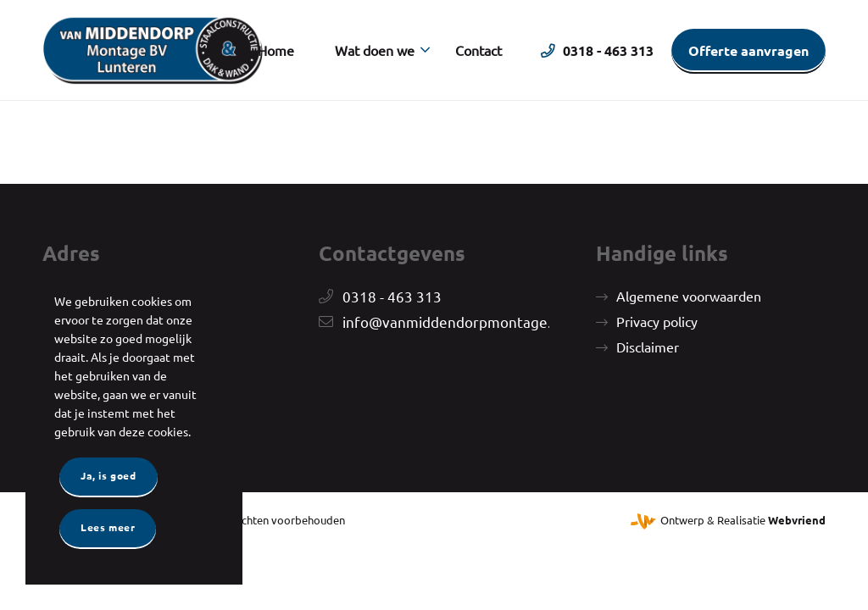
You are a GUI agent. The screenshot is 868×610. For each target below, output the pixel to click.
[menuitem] (276, 50)
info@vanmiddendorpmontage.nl (453, 322)
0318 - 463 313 (392, 296)
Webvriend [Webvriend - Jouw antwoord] (797, 520)
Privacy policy (657, 321)
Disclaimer (648, 347)
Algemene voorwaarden (689, 296)
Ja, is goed (108, 475)
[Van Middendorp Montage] (153, 50)
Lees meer (108, 527)
